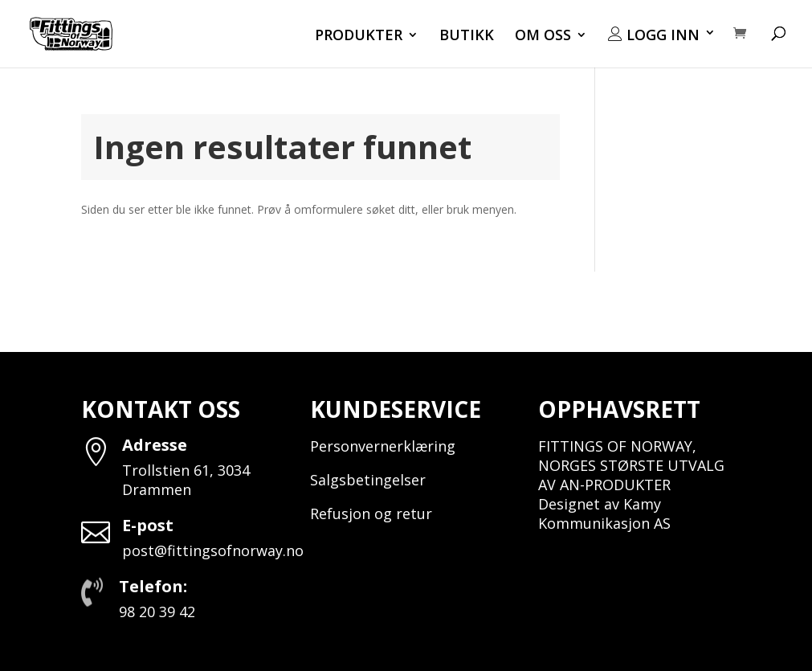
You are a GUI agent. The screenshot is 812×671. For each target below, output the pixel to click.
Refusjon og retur (371, 513)
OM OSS (543, 37)
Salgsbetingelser (368, 480)
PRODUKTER (359, 37)
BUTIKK (467, 37)
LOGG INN (654, 35)
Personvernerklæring (383, 446)
